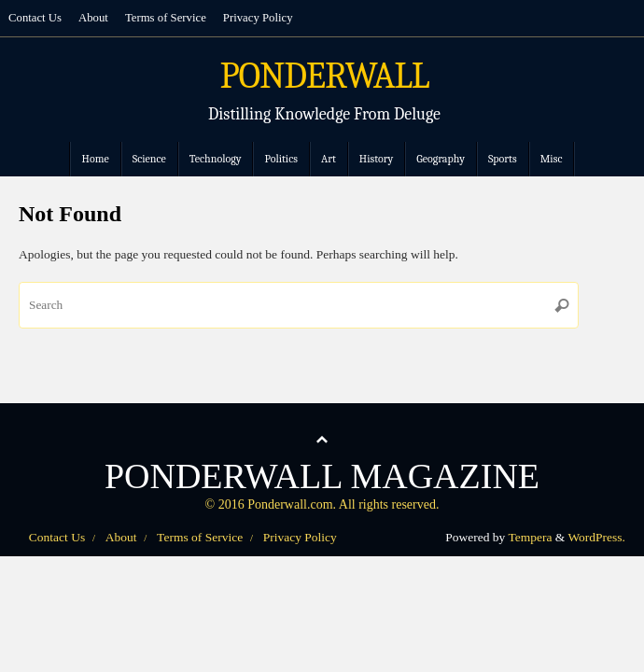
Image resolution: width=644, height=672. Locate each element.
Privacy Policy (258, 18)
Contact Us (35, 18)
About (93, 18)
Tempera (530, 537)
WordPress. (596, 537)
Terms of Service (166, 18)
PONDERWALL (325, 77)
